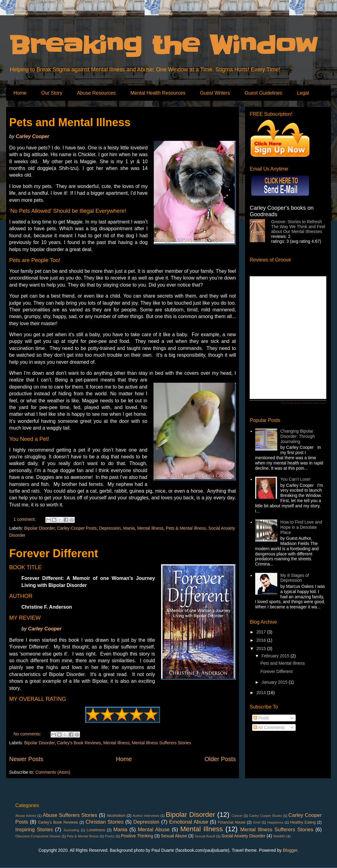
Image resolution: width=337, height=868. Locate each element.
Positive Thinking (137, 836)
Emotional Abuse (189, 822)
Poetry (110, 836)
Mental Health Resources (158, 93)
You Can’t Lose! (295, 479)
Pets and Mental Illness (70, 122)
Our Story (52, 93)
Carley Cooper (32, 136)
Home (20, 93)
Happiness (275, 822)
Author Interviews (146, 816)
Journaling (71, 830)
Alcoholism (116, 816)
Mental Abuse (154, 830)
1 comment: (25, 519)
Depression (110, 528)
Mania (129, 528)
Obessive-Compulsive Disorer (38, 836)
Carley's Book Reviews (79, 743)
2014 (262, 693)
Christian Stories (104, 822)
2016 (262, 640)
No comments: (28, 734)
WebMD (279, 836)
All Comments (269, 727)
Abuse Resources (96, 93)
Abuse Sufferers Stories (70, 815)
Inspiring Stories (34, 830)
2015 (262, 648)
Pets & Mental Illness (186, 528)
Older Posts (220, 759)
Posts (261, 718)
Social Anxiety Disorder (244, 836)
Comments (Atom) (53, 772)
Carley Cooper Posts (77, 528)
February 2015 (276, 656)
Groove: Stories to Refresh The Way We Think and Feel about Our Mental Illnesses (298, 227)
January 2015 (275, 682)
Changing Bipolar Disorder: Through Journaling (298, 436)
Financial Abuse (232, 822)
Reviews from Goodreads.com (304, 403)
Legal (303, 93)
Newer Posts (26, 759)
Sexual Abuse (174, 836)
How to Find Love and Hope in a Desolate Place (301, 527)
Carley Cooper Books (265, 816)
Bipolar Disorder (40, 528)
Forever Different (54, 553)
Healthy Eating (303, 822)
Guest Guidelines (264, 93)
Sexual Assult (205, 836)
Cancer (237, 816)
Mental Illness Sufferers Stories (161, 743)
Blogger (290, 850)
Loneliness (96, 830)
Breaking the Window (163, 45)
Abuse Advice (26, 816)
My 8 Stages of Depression (295, 578)
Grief (257, 822)
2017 (262, 632)
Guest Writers (215, 93)
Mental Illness (150, 528)
